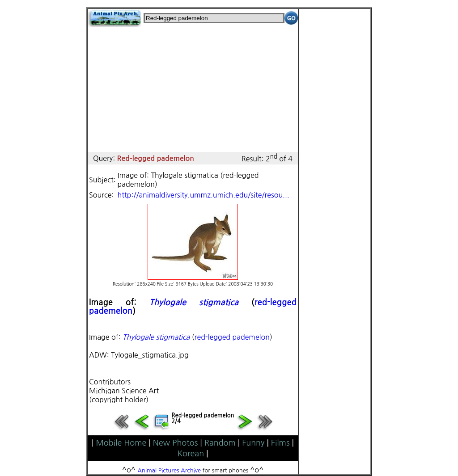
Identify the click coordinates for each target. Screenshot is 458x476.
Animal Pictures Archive (170, 470)
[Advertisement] (193, 89)
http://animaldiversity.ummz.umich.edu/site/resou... (204, 195)
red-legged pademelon (232, 337)
